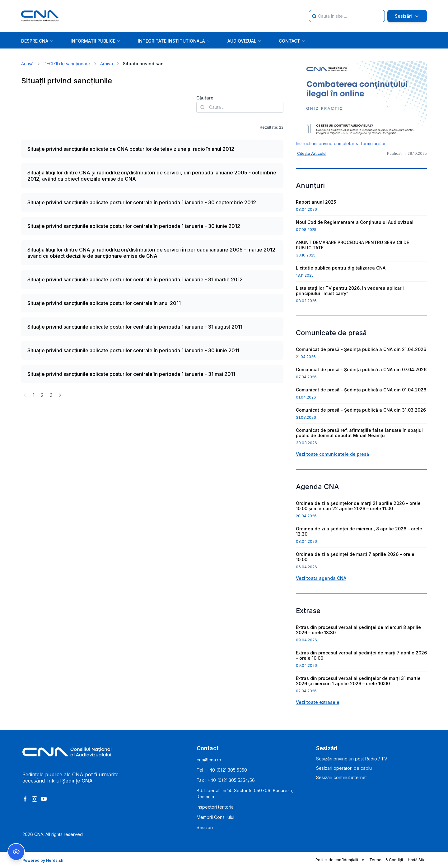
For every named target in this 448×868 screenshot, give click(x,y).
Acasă (27, 64)
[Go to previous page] (25, 395)
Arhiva (107, 64)
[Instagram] (35, 799)
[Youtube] (44, 799)
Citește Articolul (312, 153)
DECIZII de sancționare (67, 64)
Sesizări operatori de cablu (344, 768)
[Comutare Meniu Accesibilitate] (16, 852)
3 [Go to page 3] (51, 395)
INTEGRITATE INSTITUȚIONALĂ (174, 41)
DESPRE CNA (37, 41)
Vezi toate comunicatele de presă (332, 454)
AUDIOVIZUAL (244, 41)
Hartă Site (417, 860)
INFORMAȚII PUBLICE (96, 41)
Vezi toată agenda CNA (321, 578)
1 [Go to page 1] (33, 395)
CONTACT (292, 41)
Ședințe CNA (77, 781)
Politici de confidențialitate (340, 860)
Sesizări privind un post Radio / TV (352, 759)
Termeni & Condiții (386, 860)
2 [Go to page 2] (42, 395)
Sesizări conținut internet (341, 777)
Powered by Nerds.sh (43, 860)
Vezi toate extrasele (318, 702)
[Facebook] (25, 799)
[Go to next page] (60, 395)
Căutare (205, 98)
